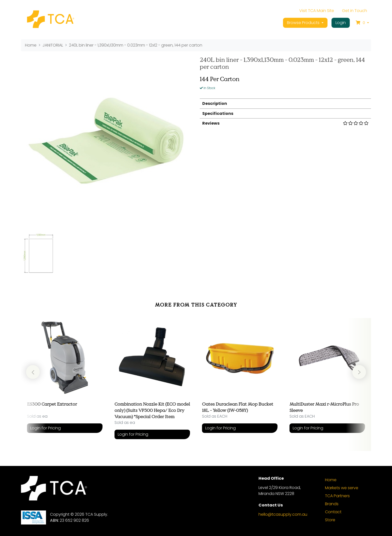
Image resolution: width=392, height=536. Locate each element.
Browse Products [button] (304, 23)
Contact (333, 512)
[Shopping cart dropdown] (362, 23)
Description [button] (215, 103)
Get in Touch (354, 11)
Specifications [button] (218, 113)
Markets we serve (342, 488)
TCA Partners (337, 496)
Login (341, 23)
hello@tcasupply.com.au (283, 514)
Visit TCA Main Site (317, 11)
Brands (332, 504)
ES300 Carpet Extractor (52, 404)
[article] (65, 381)
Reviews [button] (285, 123)
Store (330, 520)
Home (331, 480)
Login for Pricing (45, 428)
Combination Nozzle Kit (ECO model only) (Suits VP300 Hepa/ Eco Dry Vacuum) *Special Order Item (152, 410)
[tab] (285, 103)
